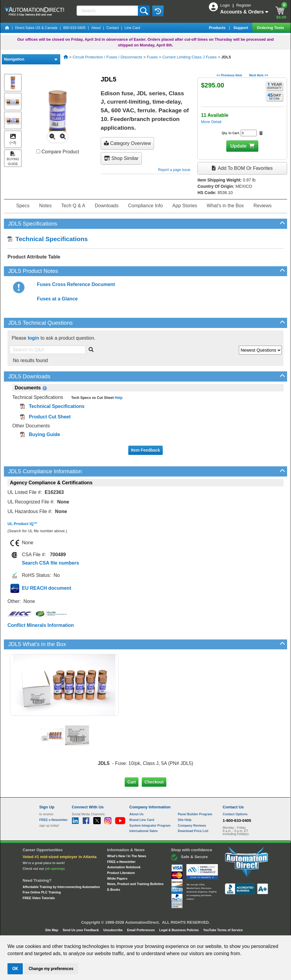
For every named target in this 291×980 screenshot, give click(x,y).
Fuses (152, 57)
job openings (55, 869)
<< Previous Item (229, 75)
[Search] (108, 11)
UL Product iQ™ (22, 524)
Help (118, 398)
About (96, 28)
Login (226, 5)
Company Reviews (192, 825)
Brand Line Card (142, 820)
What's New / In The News (127, 856)
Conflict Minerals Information (41, 625)
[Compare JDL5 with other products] (38, 151)
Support (241, 28)
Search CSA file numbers (50, 563)
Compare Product (58, 152)
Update (238, 146)
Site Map (52, 930)
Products (218, 28)
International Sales (144, 831)
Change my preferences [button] (51, 969)
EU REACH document (46, 588)
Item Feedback (145, 450)
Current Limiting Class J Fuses (189, 57)
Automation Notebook (124, 867)
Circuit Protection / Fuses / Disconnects (107, 57)
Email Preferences (141, 930)
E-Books (114, 890)
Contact (113, 28)
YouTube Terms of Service (223, 930)
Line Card (132, 28)
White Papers (117, 878)
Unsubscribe (114, 930)
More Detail (211, 122)
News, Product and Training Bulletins (135, 884)
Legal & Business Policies (179, 930)
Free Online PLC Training (42, 892)
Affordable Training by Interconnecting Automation (61, 887)
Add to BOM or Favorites (242, 168)
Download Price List (193, 831)
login (33, 338)
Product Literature (121, 873)
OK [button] (15, 969)
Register (244, 5)
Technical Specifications (48, 239)
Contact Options (235, 814)
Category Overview (128, 143)
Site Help (185, 820)
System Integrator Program (150, 825)
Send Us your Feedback (81, 930)
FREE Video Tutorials (39, 898)
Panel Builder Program (195, 814)
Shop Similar (121, 158)
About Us (137, 814)
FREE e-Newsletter (122, 862)
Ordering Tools (271, 28)
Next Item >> (258, 75)
